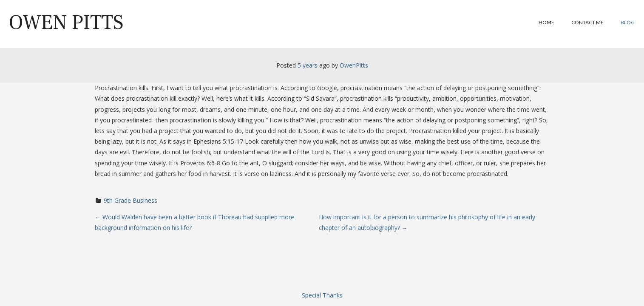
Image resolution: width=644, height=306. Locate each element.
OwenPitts (354, 65)
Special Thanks (322, 295)
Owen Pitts (66, 23)
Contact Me (587, 22)
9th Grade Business (131, 200)
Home (546, 22)
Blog (628, 22)
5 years (308, 65)
